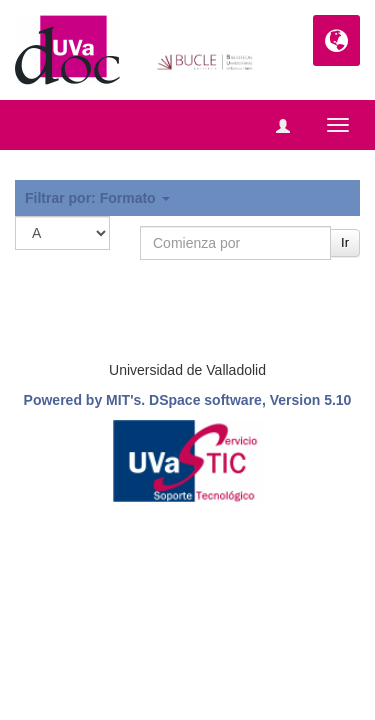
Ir (345, 242)
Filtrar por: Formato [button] (97, 198)
